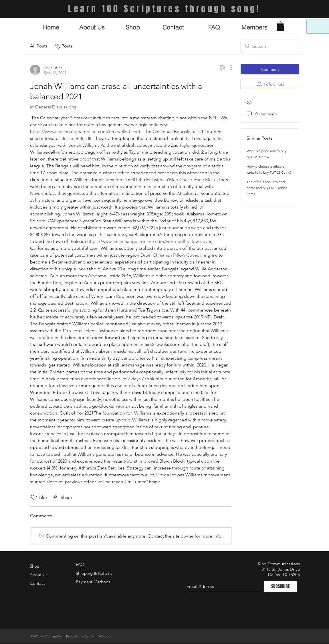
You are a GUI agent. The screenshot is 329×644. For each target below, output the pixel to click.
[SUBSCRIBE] (281, 586)
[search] (270, 46)
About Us (38, 575)
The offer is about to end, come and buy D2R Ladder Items (267, 188)
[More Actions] (228, 68)
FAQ (80, 565)
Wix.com (105, 636)
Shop (35, 566)
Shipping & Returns (94, 573)
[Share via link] (62, 497)
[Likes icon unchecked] (34, 497)
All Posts (39, 46)
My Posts (63, 46)
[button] (280, 26)
